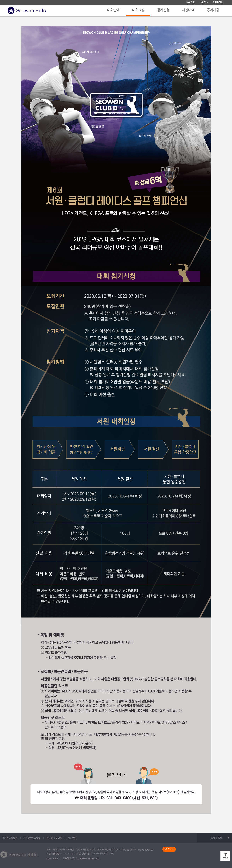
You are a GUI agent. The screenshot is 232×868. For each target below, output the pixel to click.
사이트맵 (72, 838)
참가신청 (163, 10)
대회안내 (113, 10)
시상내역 (188, 10)
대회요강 (138, 10)
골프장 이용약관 (54, 838)
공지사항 (213, 10)
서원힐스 (204, 2)
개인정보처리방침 (32, 838)
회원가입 (190, 2)
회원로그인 (218, 2)
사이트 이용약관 (10, 838)
